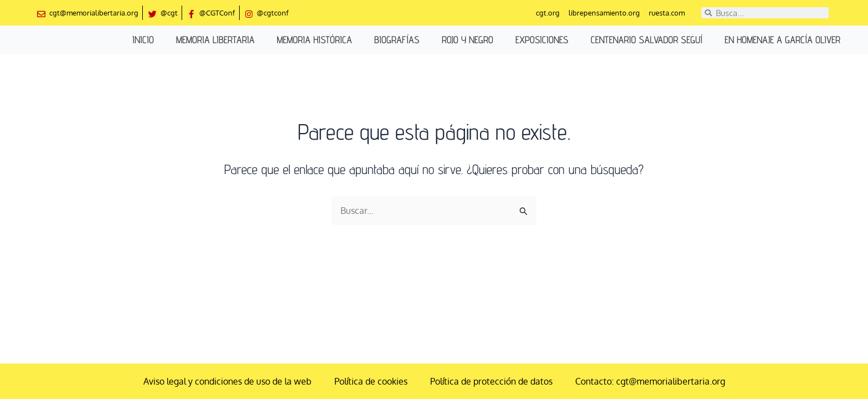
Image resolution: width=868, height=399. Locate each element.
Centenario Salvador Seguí (647, 40)
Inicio (143, 40)
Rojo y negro (467, 40)
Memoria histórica (314, 40)
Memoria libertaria (215, 40)
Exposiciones (542, 40)
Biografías (397, 40)
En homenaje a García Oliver (782, 40)
